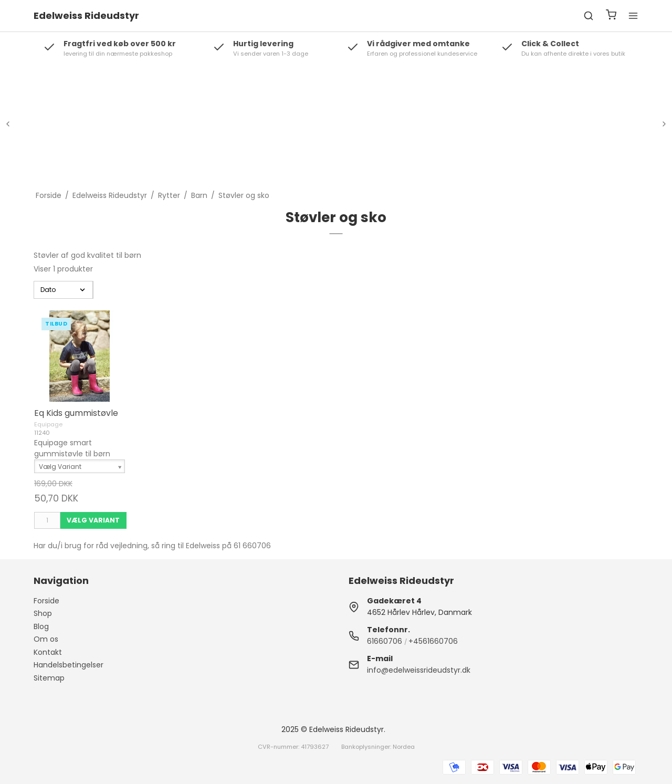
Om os (46, 639)
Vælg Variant (93, 520)
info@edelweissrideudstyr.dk (419, 670)
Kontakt (48, 652)
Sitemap (49, 678)
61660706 (385, 641)
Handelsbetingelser (69, 665)
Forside (46, 601)
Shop (43, 613)
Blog (41, 626)
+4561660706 (433, 641)
